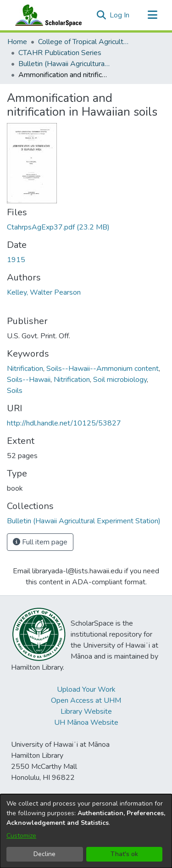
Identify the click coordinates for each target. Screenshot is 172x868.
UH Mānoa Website (86, 722)
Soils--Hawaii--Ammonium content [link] (103, 369)
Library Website (86, 711)
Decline (44, 854)
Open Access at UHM (86, 700)
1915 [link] (16, 260)
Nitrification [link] (25, 369)
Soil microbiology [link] (120, 380)
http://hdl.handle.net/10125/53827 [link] (64, 423)
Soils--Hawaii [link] (29, 380)
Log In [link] (120, 15)
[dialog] (86, 831)
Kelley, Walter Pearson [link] (44, 292)
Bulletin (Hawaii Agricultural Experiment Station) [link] (64, 64)
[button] (101, 15)
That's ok (124, 854)
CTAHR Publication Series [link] (60, 53)
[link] (58, 227)
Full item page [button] (40, 542)
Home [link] (17, 42)
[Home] (46, 15)
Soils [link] (15, 391)
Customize (21, 836)
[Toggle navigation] (152, 15)
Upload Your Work (86, 689)
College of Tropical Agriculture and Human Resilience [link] (84, 42)
